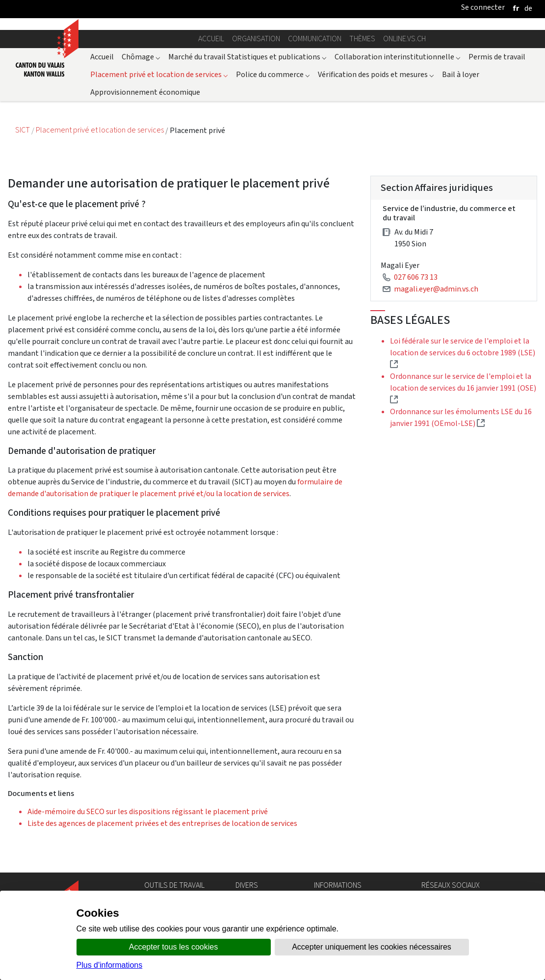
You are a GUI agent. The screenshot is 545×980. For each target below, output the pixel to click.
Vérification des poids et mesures (376, 74)
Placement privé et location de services (159, 74)
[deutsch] (528, 8)
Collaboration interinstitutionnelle (398, 57)
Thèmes (362, 39)
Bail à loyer (461, 74)
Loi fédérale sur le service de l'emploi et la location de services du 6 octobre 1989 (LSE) (463, 353)
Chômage (141, 57)
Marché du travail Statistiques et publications (247, 57)
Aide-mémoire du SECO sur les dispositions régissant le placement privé (148, 811)
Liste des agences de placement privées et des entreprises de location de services (162, 823)
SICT (23, 130)
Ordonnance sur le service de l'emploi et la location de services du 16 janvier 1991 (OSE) (463, 388)
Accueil (211, 39)
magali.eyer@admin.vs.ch (436, 289)
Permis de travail (497, 57)
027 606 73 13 (416, 277)
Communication (315, 39)
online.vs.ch (404, 39)
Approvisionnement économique (145, 92)
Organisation (256, 39)
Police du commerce (273, 74)
